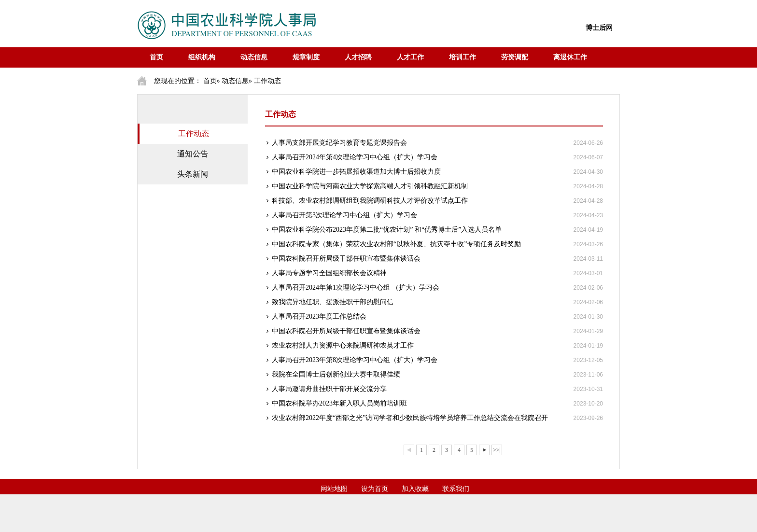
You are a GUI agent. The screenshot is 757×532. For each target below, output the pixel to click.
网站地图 (334, 489)
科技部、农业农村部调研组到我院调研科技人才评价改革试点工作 (370, 201)
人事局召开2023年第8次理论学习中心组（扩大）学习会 (355, 360)
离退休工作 (570, 57)
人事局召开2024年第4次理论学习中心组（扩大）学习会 (355, 157)
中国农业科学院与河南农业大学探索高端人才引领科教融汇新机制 (370, 186)
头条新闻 (193, 174)
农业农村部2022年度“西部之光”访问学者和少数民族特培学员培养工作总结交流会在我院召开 (410, 418)
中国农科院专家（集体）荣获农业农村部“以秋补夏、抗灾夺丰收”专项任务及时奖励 (396, 244)
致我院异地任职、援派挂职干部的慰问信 (333, 302)
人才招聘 (358, 57)
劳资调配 (515, 57)
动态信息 (254, 57)
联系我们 (456, 489)
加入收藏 (415, 489)
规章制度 (306, 57)
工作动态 (194, 133)
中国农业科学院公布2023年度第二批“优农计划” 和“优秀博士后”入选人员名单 (387, 230)
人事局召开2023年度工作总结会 (319, 316)
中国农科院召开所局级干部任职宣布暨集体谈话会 (346, 259)
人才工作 (410, 57)
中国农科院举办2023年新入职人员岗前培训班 (339, 403)
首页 (156, 57)
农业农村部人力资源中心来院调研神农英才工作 (343, 345)
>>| (497, 450)
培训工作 (463, 57)
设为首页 (375, 489)
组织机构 (202, 57)
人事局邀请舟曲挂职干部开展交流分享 (329, 389)
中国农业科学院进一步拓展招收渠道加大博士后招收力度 (356, 172)
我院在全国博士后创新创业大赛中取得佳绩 (336, 374)
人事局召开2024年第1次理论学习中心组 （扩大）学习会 (356, 287)
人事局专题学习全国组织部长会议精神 (329, 273)
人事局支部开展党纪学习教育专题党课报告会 (339, 143)
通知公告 (193, 154)
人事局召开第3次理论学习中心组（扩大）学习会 (344, 215)
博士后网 (599, 28)
